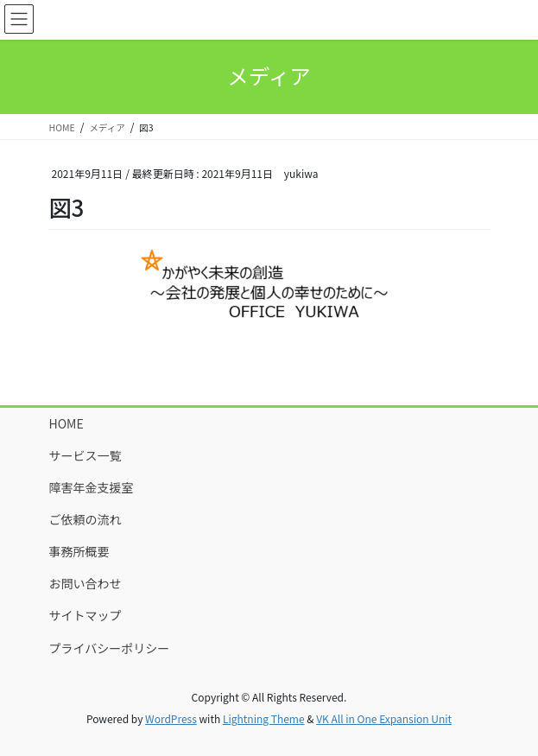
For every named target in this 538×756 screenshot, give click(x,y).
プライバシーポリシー (110, 648)
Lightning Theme (264, 718)
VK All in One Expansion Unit (384, 718)
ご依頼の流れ (85, 519)
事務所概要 (79, 551)
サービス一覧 (85, 455)
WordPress (171, 718)
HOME (66, 423)
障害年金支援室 (92, 487)
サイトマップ (85, 615)
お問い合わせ (85, 583)
